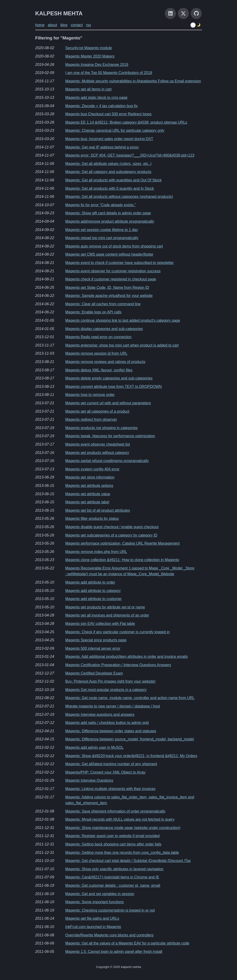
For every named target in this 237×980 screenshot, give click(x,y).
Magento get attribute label (87, 502)
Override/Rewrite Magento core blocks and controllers (109, 935)
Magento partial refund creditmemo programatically (107, 461)
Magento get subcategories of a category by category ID (111, 535)
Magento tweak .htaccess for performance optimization (110, 436)
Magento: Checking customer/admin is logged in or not (110, 910)
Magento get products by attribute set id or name (105, 607)
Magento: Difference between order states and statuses (111, 731)
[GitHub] (196, 13)
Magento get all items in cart (88, 89)
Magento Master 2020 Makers (90, 56)
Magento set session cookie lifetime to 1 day (102, 230)
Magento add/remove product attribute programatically (110, 221)
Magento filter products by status (92, 519)
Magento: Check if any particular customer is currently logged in (117, 632)
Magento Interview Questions (89, 780)
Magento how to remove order (90, 395)
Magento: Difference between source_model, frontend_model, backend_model (130, 739)
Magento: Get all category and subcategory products (108, 172)
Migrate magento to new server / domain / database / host (113, 706)
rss (89, 25)
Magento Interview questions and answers (100, 715)
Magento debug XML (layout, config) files (99, 370)
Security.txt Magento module (89, 48)
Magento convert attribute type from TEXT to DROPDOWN (113, 387)
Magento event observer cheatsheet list (98, 444)
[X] (183, 13)
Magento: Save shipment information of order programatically (115, 811)
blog (64, 25)
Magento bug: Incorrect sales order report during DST (109, 139)
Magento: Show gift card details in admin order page (108, 213)
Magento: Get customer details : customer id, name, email (113, 885)
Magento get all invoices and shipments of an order (107, 615)
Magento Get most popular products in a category (106, 690)
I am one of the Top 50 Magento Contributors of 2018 (109, 73)
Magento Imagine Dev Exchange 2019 (97, 65)
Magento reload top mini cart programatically (102, 238)
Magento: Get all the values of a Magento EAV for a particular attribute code (127, 943)
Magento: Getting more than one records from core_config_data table (122, 853)
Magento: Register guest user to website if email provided (112, 836)
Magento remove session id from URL (96, 353)
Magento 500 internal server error (93, 648)
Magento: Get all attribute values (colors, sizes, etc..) (108, 164)
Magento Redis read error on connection (98, 337)
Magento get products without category (97, 453)
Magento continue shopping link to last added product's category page (123, 320)
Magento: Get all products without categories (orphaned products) (119, 197)
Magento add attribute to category (93, 591)
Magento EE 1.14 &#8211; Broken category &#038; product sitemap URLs (126, 122)
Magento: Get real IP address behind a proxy (102, 147)
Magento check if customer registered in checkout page (111, 279)
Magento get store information (90, 477)
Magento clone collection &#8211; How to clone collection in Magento (122, 560)
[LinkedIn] (170, 13)
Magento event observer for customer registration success (113, 271)
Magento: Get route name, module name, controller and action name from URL (130, 698)
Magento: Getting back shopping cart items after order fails (113, 844)
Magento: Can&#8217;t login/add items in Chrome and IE (112, 877)
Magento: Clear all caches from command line (103, 304)
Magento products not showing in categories (101, 428)
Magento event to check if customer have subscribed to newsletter (120, 263)
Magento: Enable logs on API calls (93, 312)
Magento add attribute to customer (94, 599)
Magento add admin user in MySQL (94, 747)
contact (77, 25)
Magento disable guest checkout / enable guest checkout (112, 527)
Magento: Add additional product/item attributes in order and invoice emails (126, 657)
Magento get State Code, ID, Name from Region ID (107, 288)
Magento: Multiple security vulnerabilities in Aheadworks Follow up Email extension (133, 81)
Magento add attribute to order (90, 582)
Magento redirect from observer (91, 419)
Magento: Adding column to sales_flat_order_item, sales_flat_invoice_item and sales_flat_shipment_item (130, 800)
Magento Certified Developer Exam (94, 673)
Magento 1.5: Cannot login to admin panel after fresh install (114, 952)
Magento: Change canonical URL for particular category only (115, 130)
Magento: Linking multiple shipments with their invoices (110, 789)
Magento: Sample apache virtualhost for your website (109, 296)
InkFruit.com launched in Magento (93, 927)
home (40, 25)
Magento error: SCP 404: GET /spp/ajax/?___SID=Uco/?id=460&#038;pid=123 (130, 155)
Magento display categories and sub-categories (104, 329)
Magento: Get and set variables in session (100, 894)
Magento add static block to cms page (96, 98)
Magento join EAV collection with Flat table (100, 624)
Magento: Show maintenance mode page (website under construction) (123, 828)
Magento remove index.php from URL (96, 552)
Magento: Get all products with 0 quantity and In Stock (110, 188)
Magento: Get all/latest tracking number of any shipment (111, 764)
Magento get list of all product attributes (98, 510)
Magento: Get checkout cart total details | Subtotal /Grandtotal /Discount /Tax (128, 861)
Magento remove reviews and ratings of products (105, 362)
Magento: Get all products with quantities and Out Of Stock (113, 180)
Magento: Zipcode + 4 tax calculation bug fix (101, 106)
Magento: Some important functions (95, 902)
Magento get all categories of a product (97, 411)
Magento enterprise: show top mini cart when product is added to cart (122, 345)
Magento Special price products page (96, 640)
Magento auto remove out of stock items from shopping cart (114, 246)
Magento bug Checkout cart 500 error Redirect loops (108, 114)
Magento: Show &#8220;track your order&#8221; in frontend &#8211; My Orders (131, 756)
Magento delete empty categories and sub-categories (109, 378)
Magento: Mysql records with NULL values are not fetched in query (120, 819)
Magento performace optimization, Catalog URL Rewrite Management (122, 543)
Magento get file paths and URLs (92, 918)
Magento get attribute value (88, 494)
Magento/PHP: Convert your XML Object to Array (105, 772)
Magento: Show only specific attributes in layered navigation (114, 869)
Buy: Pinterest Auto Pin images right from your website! (110, 681)
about (52, 25)
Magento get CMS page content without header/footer (109, 254)
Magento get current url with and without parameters (108, 403)
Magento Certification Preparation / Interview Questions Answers (118, 665)
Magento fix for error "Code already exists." (101, 205)
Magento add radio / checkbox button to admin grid (107, 723)
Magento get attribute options (89, 486)
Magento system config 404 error (92, 469)
